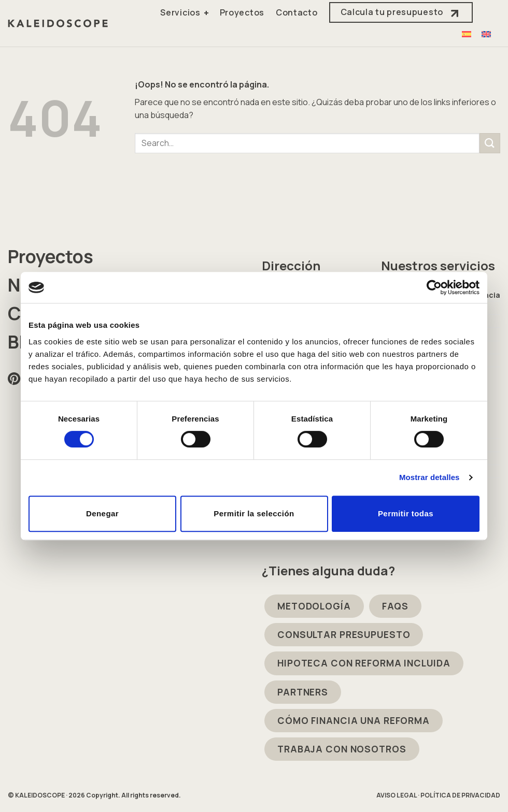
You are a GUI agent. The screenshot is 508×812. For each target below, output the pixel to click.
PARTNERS (303, 692)
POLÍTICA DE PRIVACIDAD (460, 795)
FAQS (396, 606)
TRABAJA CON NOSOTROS (342, 749)
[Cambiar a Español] (467, 34)
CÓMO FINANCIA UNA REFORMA (354, 720)
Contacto (297, 12)
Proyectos (242, 12)
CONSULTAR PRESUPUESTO (344, 634)
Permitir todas (406, 513)
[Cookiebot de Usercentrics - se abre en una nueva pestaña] (434, 287)
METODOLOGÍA (314, 606)
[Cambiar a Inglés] (486, 34)
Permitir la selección (254, 513)
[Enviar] (490, 143)
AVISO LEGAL (397, 795)
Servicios (180, 12)
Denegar (102, 513)
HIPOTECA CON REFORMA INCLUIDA (364, 663)
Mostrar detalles (429, 477)
